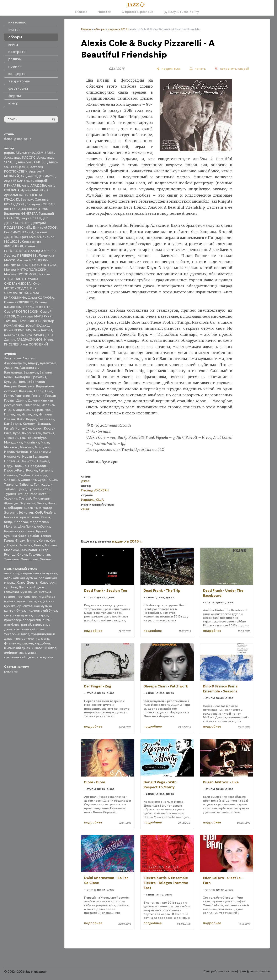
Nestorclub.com (260, 971)
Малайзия (31, 442)
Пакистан (28, 461)
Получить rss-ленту (181, 12)
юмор (13, 103)
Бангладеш (13, 372)
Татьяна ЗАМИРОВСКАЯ (23, 321)
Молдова (42, 447)
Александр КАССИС (20, 157)
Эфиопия (26, 513)
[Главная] (137, 5)
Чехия (42, 503)
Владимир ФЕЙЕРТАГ (21, 214)
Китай (9, 428)
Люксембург (36, 438)
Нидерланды (40, 452)
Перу (8, 466)
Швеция (31, 508)
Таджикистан (39, 554)
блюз (8, 139)
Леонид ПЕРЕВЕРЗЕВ (21, 255)
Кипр (8, 522)
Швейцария (13, 508)
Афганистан (29, 368)
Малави (51, 545)
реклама (11, 671)
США (53, 480)
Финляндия (42, 498)
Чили (52, 503)
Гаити (9, 396)
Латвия (48, 433)
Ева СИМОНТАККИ (19, 232)
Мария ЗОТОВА (44, 265)
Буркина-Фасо (15, 536)
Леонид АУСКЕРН (42, 251)
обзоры (100, 29)
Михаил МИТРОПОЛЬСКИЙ (25, 270)
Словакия (12, 480)
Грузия (9, 400)
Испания (45, 414)
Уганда (23, 494)
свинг (37, 625)
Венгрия (10, 386)
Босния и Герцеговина (22, 517)
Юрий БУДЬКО (38, 326)
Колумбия (23, 428)
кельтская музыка (18, 615)
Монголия (30, 550)
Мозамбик (12, 550)
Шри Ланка (26, 526)
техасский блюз (17, 634)
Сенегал (11, 475)
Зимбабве (32, 405)
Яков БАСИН (42, 330)
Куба (17, 433)
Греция (51, 396)
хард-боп (42, 643)
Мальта (10, 526)
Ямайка (49, 513)
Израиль (48, 405)
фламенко (12, 643)
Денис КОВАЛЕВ (17, 223)
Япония (46, 559)
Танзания (11, 559)
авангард (12, 573)
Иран (49, 410)
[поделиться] (168, 69)
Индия (9, 410)
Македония (13, 442)
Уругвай (25, 498)
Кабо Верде (27, 419)
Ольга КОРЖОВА (41, 298)
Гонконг (38, 396)
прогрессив (32, 620)
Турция (10, 494)
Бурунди (11, 382)
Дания (21, 400)
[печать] (198, 69)
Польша (20, 466)
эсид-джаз (28, 653)
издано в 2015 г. (119, 29)
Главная (81, 12)
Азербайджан (15, 363)
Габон (39, 391)
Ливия (39, 545)
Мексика (27, 447)
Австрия (29, 358)
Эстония (11, 513)
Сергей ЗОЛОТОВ (37, 307)
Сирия (22, 554)
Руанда (10, 554)
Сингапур (40, 475)
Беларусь (31, 372)
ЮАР (38, 513)
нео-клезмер (27, 597)
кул (7, 587)
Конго (43, 541)
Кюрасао (21, 522)
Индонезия (25, 410)
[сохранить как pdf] (232, 69)
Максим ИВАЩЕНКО (32, 260)
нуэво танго (27, 601)
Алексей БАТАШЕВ (33, 162)
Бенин (9, 377)
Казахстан (46, 419)
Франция (11, 503)
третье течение (27, 639)
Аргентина (48, 363)
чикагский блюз (44, 648)
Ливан (9, 438)
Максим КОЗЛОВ (17, 265)
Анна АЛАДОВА (34, 186)
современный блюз (29, 629)
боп (14, 587)
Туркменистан (39, 489)
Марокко (11, 447)
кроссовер (13, 620)
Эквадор (46, 508)
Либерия (25, 545)
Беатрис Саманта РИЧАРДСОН (28, 335)
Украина (11, 498)
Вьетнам (26, 391)
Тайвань (26, 484)
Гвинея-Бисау (14, 541)
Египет (32, 541)
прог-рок (41, 615)
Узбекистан (39, 494)
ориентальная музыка (35, 606)
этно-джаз (45, 657)
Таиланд (11, 484)
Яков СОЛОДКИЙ (34, 344)
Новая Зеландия (35, 456)
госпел (9, 597)
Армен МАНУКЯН (34, 190)
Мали (45, 442)
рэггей (26, 625)
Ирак (39, 410)
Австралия (12, 358)
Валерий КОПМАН (41, 204)
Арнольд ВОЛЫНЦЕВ (21, 195)
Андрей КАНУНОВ (19, 181)
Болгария (22, 377)
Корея (38, 428)
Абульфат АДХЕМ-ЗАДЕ (35, 153)
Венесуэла (26, 386)
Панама (43, 461)
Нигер (44, 550)
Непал (9, 452)
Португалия (37, 466)
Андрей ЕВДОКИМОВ (38, 176)
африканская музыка (21, 578)
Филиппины (29, 559)
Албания (43, 526)
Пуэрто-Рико (14, 470)
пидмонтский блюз (42, 611)
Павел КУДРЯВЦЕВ (19, 302)
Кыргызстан (32, 433)
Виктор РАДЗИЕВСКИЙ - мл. (26, 209)
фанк (45, 639)
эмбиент (11, 653)
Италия (10, 419)
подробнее (93, 631)
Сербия (25, 475)
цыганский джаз (17, 648)
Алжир (33, 363)
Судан (43, 480)
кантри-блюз (15, 611)
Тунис (22, 489)
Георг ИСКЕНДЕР (34, 218)
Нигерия (22, 452)
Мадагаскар (39, 522)
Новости (104, 12)
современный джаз (19, 657)
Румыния (45, 470)
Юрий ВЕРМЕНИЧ (18, 330)
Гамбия (34, 536)
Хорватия (28, 503)
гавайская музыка (18, 592)
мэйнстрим (42, 592)
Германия (22, 396)
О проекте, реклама (138, 12)
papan (9, 153)
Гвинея (46, 536)
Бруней (42, 531)
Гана (49, 391)
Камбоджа (13, 424)
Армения (11, 368)
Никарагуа (12, 456)
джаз (18, 139)
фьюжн (27, 643)
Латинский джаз (32, 587)
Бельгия (46, 372)
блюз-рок (48, 582)
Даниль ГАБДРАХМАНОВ (23, 340)
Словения (28, 480)
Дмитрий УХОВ (45, 227)
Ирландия (12, 414)
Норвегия (12, 461)
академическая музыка (39, 573)
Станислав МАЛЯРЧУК (34, 316)
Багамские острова (19, 531)
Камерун (30, 424)
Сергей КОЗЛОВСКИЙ (21, 312)
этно (28, 139)
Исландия (29, 414)
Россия (32, 470)
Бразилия (39, 377)
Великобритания (32, 382)
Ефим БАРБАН (30, 237)
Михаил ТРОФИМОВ (20, 274)
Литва (20, 438)
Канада (44, 424)
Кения (45, 517)
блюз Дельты (28, 582)
